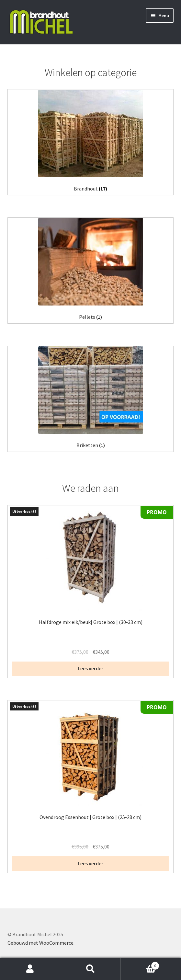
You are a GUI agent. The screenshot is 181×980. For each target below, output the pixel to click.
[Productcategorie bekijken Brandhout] (91, 141)
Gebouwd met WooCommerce (40, 943)
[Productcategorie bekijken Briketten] (91, 397)
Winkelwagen (140, 964)
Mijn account (30, 969)
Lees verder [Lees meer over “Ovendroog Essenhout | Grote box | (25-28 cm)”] (90, 863)
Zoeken (90, 969)
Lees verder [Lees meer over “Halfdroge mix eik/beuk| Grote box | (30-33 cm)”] (90, 668)
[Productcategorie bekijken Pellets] (91, 269)
